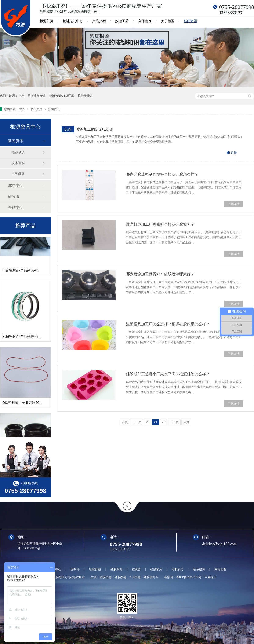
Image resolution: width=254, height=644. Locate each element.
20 (148, 422)
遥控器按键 (85, 96)
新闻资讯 (190, 21)
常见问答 (18, 174)
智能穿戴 (95, 569)
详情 (234, 153)
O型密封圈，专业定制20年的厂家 (28, 404)
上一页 (137, 422)
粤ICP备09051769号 (189, 577)
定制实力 (178, 569)
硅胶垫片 (156, 569)
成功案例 (16, 186)
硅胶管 (14, 197)
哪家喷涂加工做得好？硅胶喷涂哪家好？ (160, 274)
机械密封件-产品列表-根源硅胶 (26, 337)
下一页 (174, 422)
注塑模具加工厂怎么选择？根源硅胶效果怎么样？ (168, 324)
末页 (186, 422)
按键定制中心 (73, 21)
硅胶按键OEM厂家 (62, 96)
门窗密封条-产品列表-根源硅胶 (26, 271)
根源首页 (47, 21)
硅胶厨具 (116, 569)
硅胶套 (136, 569)
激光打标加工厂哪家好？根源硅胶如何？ (160, 224)
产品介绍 (99, 21)
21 (156, 422)
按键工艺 (122, 21)
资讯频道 (37, 109)
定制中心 (55, 569)
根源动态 (18, 152)
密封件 (75, 569)
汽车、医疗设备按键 (32, 96)
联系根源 (199, 569)
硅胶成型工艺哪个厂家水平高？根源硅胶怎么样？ (168, 374)
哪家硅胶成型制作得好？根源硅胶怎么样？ (162, 174)
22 (164, 422)
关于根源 (168, 21)
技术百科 (18, 163)
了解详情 (234, 204)
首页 (23, 109)
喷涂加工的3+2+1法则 (95, 129)
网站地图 (220, 569)
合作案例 (145, 21)
